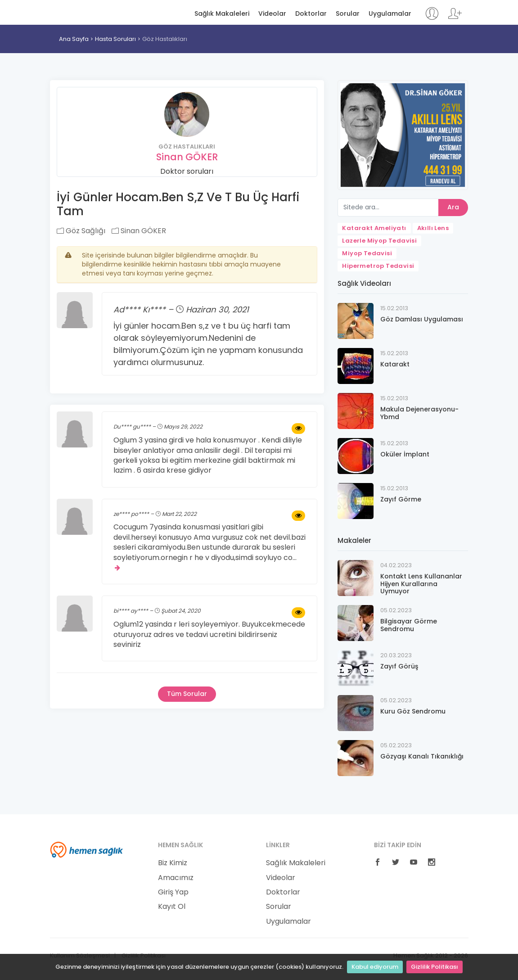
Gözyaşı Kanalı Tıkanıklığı (422, 756)
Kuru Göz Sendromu (413, 711)
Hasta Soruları (115, 39)
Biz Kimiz (173, 863)
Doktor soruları (187, 171)
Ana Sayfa (74, 39)
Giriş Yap (173, 892)
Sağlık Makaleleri (222, 14)
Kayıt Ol (172, 907)
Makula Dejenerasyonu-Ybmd (419, 413)
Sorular (348, 14)
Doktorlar (311, 14)
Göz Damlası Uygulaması (422, 319)
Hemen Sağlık (87, 12)
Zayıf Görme (401, 499)
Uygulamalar (390, 14)
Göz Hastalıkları (165, 39)
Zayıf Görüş (399, 666)
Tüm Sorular (187, 694)
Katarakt (395, 364)
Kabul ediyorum (375, 967)
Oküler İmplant (405, 454)
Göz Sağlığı (81, 231)
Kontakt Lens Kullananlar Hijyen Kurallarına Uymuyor (421, 584)
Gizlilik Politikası (435, 967)
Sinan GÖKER (187, 157)
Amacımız (176, 878)
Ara (453, 207)
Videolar (272, 14)
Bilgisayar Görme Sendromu (409, 625)
